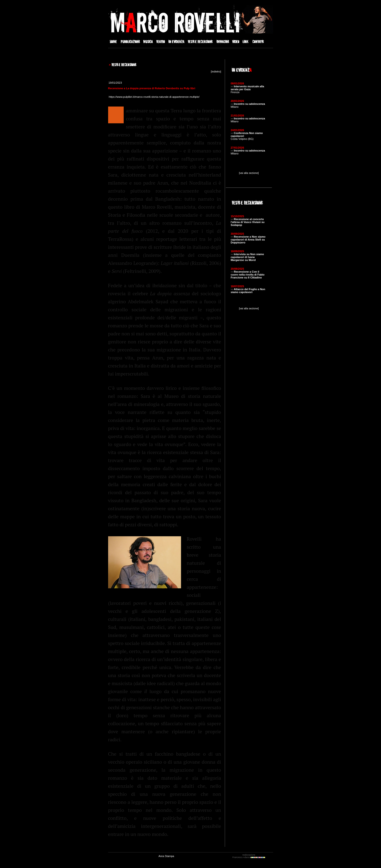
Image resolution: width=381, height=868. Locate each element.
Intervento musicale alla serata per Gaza (247, 88)
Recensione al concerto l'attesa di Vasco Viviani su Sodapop (247, 222)
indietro (216, 72)
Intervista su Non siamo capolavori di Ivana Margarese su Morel (247, 257)
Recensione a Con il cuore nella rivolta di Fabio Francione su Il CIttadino (247, 275)
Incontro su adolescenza (249, 104)
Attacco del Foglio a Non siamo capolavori (248, 291)
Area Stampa (166, 856)
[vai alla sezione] (249, 173)
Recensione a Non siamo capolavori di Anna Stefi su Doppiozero (248, 240)
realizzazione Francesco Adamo (249, 856)
